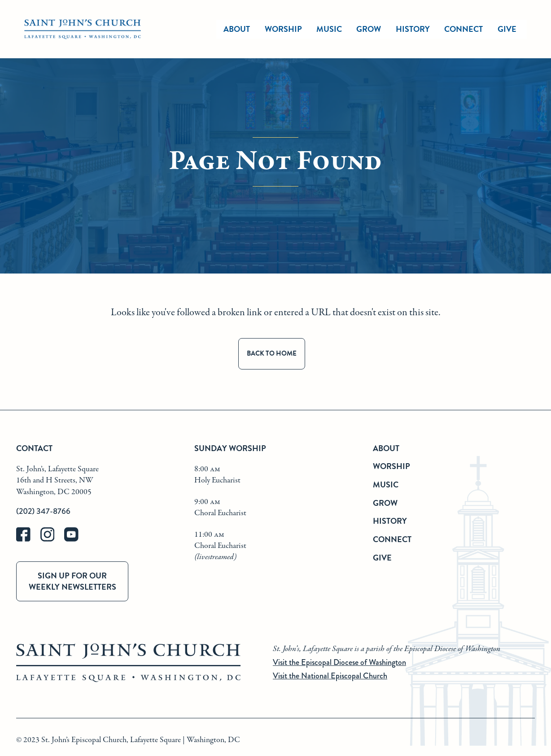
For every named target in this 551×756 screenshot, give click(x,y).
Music (386, 484)
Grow (385, 503)
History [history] (413, 29)
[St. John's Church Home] (83, 29)
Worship (283, 29)
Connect (392, 539)
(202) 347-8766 (43, 511)
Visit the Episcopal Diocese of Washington (339, 662)
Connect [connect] (464, 29)
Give (382, 558)
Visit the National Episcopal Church (330, 676)
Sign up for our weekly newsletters (72, 581)
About (386, 448)
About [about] (237, 29)
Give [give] (507, 29)
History (390, 521)
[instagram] (52, 540)
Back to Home (272, 353)
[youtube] (75, 540)
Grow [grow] (369, 29)
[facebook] (28, 540)
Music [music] (329, 29)
